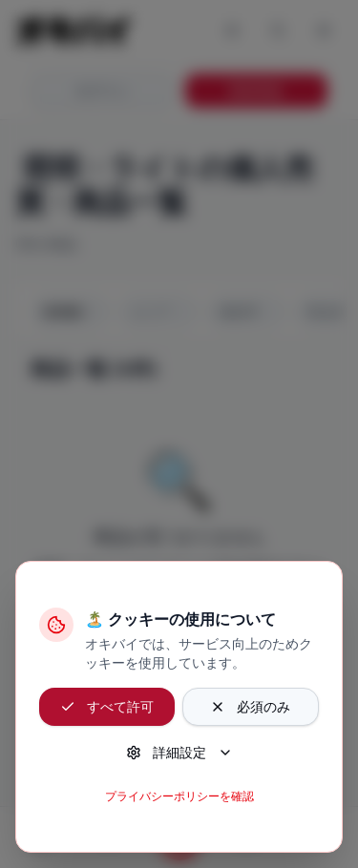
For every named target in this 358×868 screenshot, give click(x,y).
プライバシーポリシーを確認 (179, 796)
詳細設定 (179, 752)
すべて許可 (107, 706)
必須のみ (250, 706)
